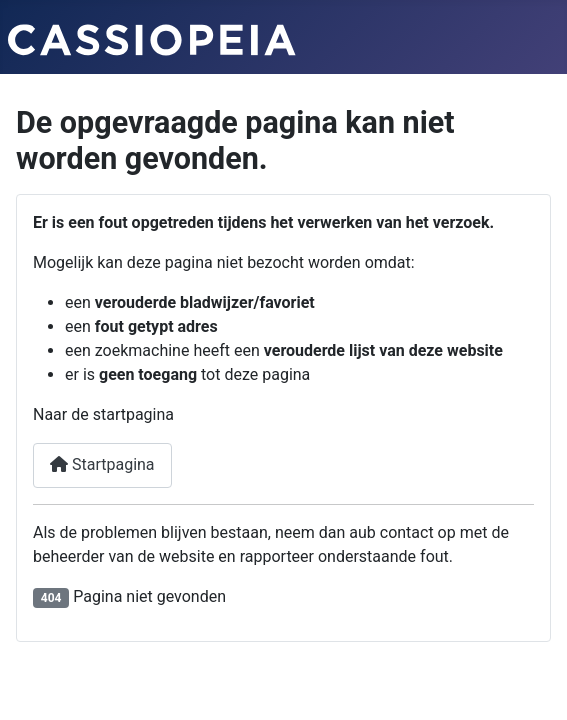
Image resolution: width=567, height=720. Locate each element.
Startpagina (102, 464)
